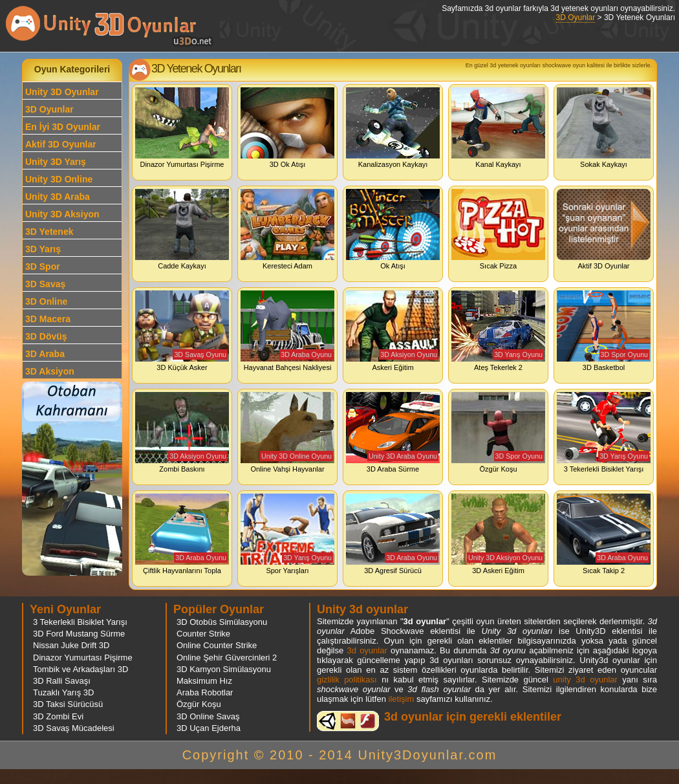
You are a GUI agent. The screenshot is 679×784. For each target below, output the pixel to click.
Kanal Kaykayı (498, 128)
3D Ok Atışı (287, 128)
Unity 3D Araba (58, 197)
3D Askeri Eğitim (498, 534)
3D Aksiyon (50, 371)
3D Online (46, 301)
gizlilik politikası (347, 680)
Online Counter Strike (217, 645)
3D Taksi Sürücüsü (68, 704)
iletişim (402, 699)
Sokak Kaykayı (604, 128)
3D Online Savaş (208, 716)
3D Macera (48, 319)
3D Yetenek (49, 232)
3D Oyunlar (576, 17)
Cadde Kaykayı (182, 229)
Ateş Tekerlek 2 (498, 331)
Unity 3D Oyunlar (62, 92)
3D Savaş (45, 284)
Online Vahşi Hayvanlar (287, 432)
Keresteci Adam (287, 229)
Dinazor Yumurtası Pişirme (182, 128)
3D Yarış (43, 249)
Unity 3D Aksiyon (62, 214)
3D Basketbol (604, 331)
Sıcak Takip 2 (604, 534)
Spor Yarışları (287, 534)
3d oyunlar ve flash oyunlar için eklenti (348, 721)
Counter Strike (203, 634)
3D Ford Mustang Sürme (79, 634)
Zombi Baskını (182, 432)
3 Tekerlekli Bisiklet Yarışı (604, 432)
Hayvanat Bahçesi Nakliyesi (287, 331)
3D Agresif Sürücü (393, 534)
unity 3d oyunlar (585, 680)
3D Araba (45, 354)
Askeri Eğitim (393, 331)
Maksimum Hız (204, 681)
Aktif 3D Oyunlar (61, 144)
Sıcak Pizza (498, 229)
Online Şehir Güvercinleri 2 (227, 658)
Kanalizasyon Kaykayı (393, 128)
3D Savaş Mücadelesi (74, 728)
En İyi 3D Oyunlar (63, 127)
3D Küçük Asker (182, 331)
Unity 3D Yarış (56, 162)
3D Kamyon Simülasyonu (224, 669)
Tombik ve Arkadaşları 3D (81, 669)
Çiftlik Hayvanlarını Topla (182, 534)
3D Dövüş (46, 336)
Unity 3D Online (59, 179)
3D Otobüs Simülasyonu (222, 622)
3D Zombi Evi (58, 716)
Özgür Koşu (498, 432)
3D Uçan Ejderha (209, 728)
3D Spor (43, 267)
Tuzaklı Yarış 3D (63, 692)
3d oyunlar (367, 650)
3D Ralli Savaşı (62, 681)
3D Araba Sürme (393, 432)
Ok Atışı (393, 229)
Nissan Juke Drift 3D (71, 645)
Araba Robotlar (205, 692)
